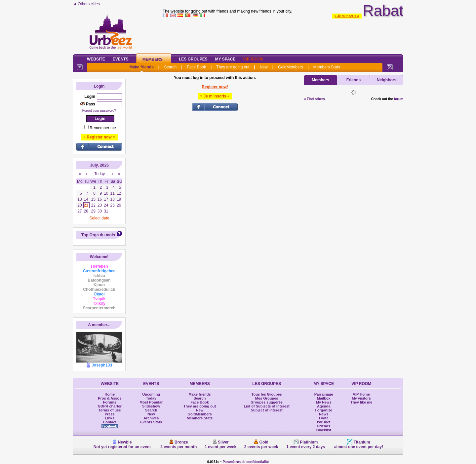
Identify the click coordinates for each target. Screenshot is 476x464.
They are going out (233, 67)
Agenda (324, 406)
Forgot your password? (99, 111)
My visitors (361, 398)
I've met (324, 422)
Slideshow (151, 406)
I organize (324, 410)
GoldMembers (290, 67)
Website (96, 59)
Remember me (103, 128)
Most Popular (151, 402)
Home (110, 394)
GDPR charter (110, 406)
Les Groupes (193, 59)
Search (170, 67)
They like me (361, 402)
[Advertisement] (283, 34)
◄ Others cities (86, 4)
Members (153, 59)
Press (110, 414)
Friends (354, 80)
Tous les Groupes (267, 394)
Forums (110, 402)
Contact (110, 422)
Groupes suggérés (267, 402)
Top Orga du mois (98, 235)
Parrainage (324, 394)
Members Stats (327, 67)
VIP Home (361, 394)
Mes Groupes (267, 398)
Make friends (141, 67)
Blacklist (324, 430)
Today (151, 398)
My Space (225, 59)
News (324, 414)
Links (110, 418)
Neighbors (387, 80)
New (264, 67)
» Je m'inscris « (347, 16)
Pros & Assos (110, 398)
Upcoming (151, 394)
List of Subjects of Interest (267, 406)
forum (399, 99)
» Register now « (99, 137)
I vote (324, 418)
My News (324, 402)
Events (121, 59)
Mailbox (324, 398)
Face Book (197, 67)
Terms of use (110, 410)
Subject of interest (267, 410)
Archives (151, 418)
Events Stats (151, 422)
